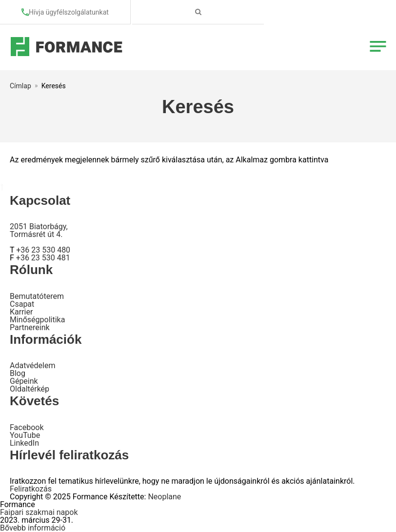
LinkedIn (24, 443)
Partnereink (30, 327)
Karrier (21, 312)
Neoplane (164, 497)
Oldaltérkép (30, 389)
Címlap (20, 86)
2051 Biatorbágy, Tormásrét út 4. (39, 230)
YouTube (25, 435)
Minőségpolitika (37, 320)
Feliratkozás (31, 489)
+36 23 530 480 (43, 250)
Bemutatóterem (37, 296)
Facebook (27, 427)
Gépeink (24, 381)
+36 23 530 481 (43, 258)
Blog (18, 373)
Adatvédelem (32, 365)
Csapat (22, 304)
